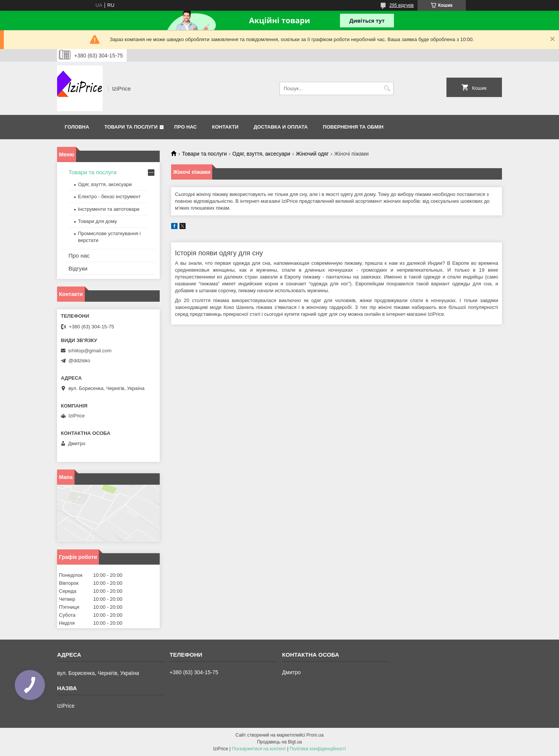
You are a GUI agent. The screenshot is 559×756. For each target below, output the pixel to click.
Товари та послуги (131, 127)
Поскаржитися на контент (259, 749)
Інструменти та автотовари (109, 209)
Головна (77, 127)
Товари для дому (97, 221)
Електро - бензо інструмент (109, 197)
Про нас (185, 127)
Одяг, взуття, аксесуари (261, 154)
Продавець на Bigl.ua (279, 742)
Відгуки (78, 268)
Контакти (226, 127)
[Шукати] (387, 88)
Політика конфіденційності (318, 749)
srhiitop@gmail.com (90, 351)
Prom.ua (315, 735)
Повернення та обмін (353, 127)
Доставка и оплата (281, 127)
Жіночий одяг (312, 154)
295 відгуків (402, 5)
